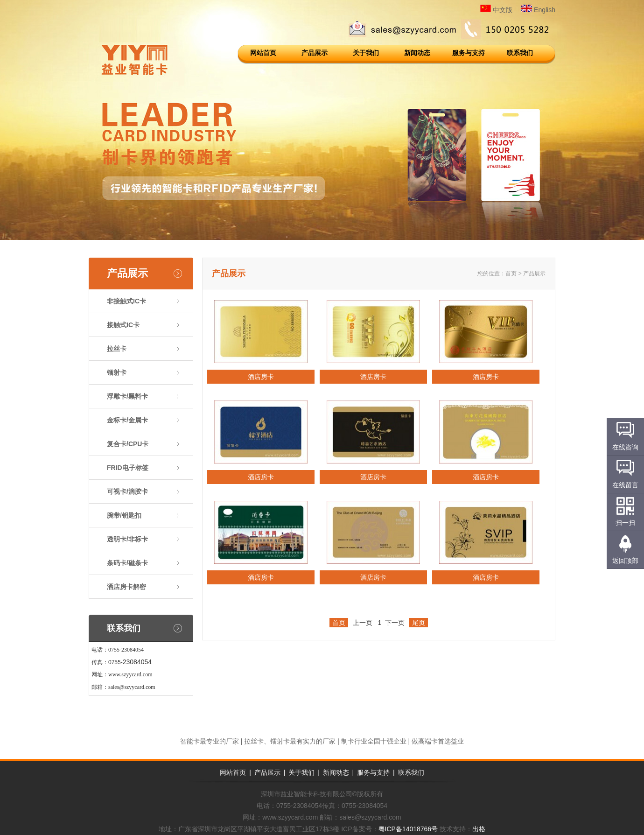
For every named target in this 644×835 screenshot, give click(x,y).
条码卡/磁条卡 (127, 563)
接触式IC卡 (123, 325)
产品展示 (315, 53)
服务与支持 (469, 53)
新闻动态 (417, 53)
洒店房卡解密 (126, 587)
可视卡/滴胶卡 (127, 491)
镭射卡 (117, 372)
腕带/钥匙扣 (124, 515)
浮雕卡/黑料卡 (127, 396)
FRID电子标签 (128, 468)
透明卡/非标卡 (127, 539)
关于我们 (366, 53)
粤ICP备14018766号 (408, 829)
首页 (511, 274)
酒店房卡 (261, 377)
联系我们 (520, 53)
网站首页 (263, 53)
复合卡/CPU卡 (128, 444)
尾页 (419, 623)
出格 (479, 829)
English (538, 10)
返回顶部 (625, 561)
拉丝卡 (117, 349)
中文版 (496, 10)
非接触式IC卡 (126, 301)
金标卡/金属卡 (127, 420)
